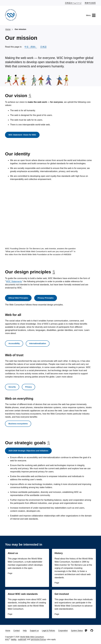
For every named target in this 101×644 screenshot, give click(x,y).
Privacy (29, 387)
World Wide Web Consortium (32, 637)
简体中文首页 (90, 3)
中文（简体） (31, 47)
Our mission (20, 29)
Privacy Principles (46, 298)
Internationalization (38, 343)
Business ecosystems (18, 424)
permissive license (38, 639)
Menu (91, 15)
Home (8, 29)
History (59, 553)
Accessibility (14, 343)
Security (12, 387)
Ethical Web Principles (18, 298)
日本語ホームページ (73, 3)
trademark (22, 639)
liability (14, 639)
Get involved (62, 594)
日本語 (43, 47)
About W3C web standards (23, 594)
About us (13, 553)
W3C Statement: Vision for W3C (22, 135)
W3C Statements (14, 281)
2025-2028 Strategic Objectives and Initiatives (28, 451)
